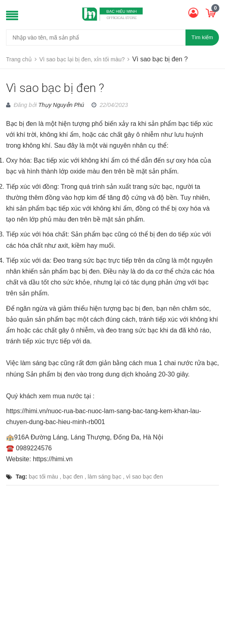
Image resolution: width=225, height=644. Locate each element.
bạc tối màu (43, 477)
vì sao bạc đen (145, 477)
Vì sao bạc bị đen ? (55, 88)
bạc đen (73, 477)
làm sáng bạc (105, 477)
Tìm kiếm (202, 37)
